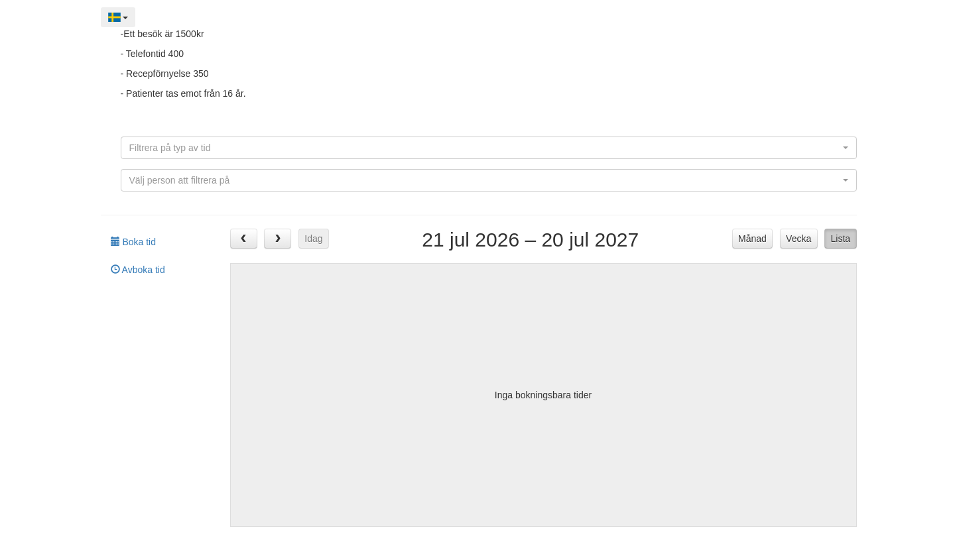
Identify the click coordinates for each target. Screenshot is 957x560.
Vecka (798, 239)
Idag (313, 239)
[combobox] (489, 148)
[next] (278, 238)
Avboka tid (138, 270)
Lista (841, 239)
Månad (752, 239)
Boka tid (133, 242)
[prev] (244, 238)
